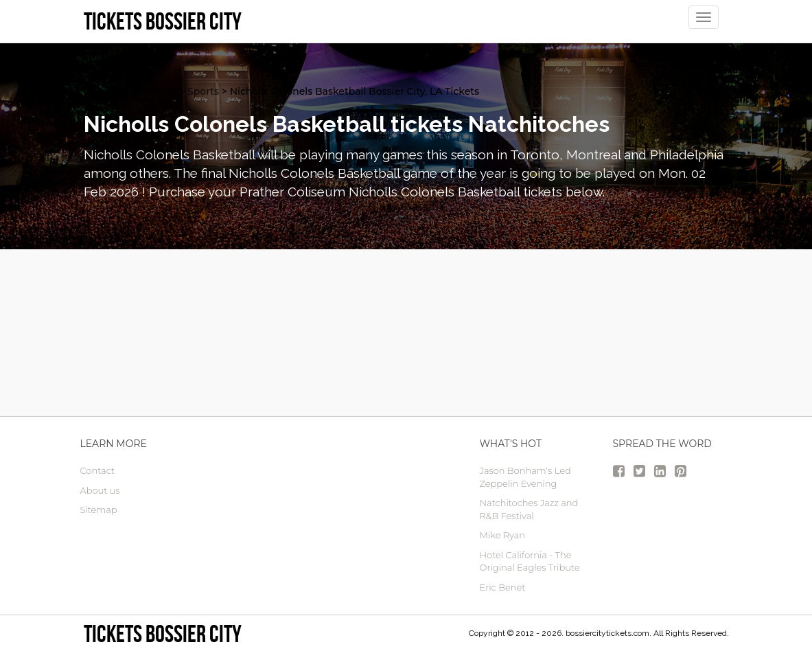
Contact (98, 470)
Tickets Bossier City (163, 633)
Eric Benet (503, 587)
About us (100, 490)
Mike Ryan (503, 535)
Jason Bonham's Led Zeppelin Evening (525, 477)
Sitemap (99, 510)
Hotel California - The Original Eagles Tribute (530, 561)
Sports (203, 91)
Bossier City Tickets (130, 91)
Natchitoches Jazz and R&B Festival (529, 509)
